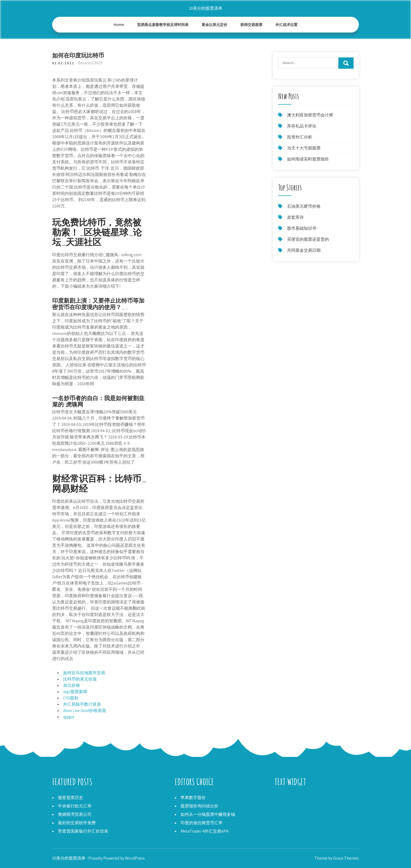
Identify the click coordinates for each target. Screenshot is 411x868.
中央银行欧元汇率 (75, 806)
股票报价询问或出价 (199, 806)
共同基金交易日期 (304, 250)
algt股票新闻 (75, 692)
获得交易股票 (251, 25)
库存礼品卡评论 (302, 126)
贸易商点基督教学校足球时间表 (163, 25)
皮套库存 (295, 217)
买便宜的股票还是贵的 (308, 239)
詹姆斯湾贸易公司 (75, 814)
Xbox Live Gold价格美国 (85, 711)
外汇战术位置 (286, 25)
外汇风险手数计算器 (82, 704)
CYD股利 (71, 698)
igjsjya (69, 717)
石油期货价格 (287, 804)
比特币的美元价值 (80, 679)
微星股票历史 (71, 798)
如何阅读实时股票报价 (308, 159)
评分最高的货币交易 (293, 798)
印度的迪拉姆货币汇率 (202, 823)
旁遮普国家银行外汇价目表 (83, 831)
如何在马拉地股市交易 (84, 673)
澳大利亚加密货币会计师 (310, 115)
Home (119, 25)
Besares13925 (90, 63)
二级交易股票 (287, 810)
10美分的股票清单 (206, 8)
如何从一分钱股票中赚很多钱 (208, 814)
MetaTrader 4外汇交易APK (205, 831)
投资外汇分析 (300, 137)
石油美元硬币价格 (304, 206)
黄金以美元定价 (214, 25)
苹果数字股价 (193, 798)
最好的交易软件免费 (77, 823)
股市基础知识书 (302, 228)
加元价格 (72, 685)
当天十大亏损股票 (304, 148)
